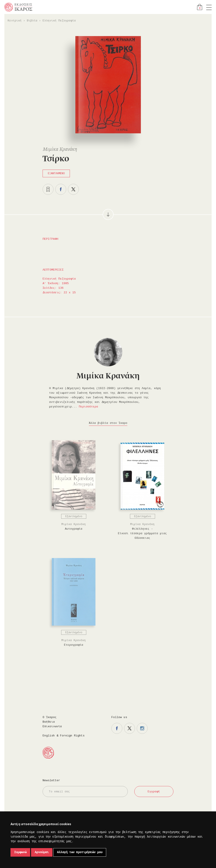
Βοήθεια (49, 722)
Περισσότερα (88, 407)
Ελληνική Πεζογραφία (59, 21)
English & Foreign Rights (64, 736)
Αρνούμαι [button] (42, 852)
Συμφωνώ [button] (20, 852)
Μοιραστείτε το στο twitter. (73, 189)
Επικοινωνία (52, 726)
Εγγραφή (154, 792)
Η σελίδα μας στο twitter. (130, 728)
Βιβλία (32, 21)
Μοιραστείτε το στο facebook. (61, 189)
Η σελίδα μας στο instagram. (142, 728)
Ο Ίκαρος (50, 717)
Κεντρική (15, 21)
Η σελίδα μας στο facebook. (117, 728)
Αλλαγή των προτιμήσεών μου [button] (80, 852)
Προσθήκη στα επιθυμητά (48, 189)
